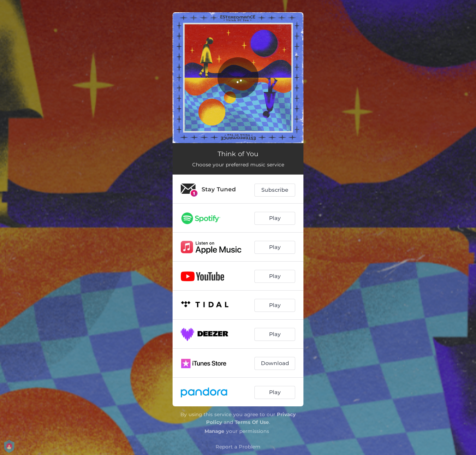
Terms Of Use (252, 422)
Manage (214, 431)
